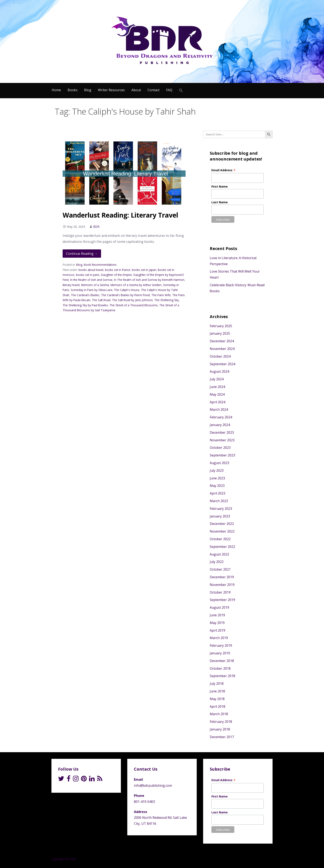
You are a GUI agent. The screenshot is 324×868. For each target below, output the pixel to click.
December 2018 (222, 661)
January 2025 (220, 333)
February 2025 (221, 326)
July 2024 (217, 379)
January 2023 (220, 516)
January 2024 (220, 425)
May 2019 (217, 623)
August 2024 (219, 371)
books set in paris (88, 275)
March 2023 (219, 501)
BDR (96, 227)
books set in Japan (144, 270)
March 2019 (219, 638)
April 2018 (217, 706)
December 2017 (222, 737)
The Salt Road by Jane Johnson (132, 300)
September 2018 (222, 676)
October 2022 (220, 539)
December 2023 (222, 432)
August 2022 (219, 554)
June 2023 (217, 478)
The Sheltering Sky (167, 300)
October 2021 (220, 569)
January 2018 (220, 729)
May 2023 (217, 486)
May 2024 (217, 394)
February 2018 (221, 722)
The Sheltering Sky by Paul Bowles (85, 305)
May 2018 (217, 699)
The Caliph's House (127, 290)
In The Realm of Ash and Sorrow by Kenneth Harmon (149, 280)
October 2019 (220, 592)
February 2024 (221, 417)
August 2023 (219, 463)
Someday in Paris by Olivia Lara (91, 290)
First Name (220, 186)
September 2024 (222, 364)
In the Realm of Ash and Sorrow (91, 280)
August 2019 (219, 607)
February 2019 (221, 645)
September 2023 (222, 455)
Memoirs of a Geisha (95, 285)
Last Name (220, 202)
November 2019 (222, 585)
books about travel (91, 270)
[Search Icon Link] (181, 90)
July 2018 (217, 684)
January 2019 (220, 653)
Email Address (224, 170)
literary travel (71, 285)
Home (56, 90)
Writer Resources (111, 90)
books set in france (118, 270)
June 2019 (217, 615)
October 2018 (220, 668)
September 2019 (222, 600)
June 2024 (217, 387)
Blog (88, 90)
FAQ (169, 90)
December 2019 (222, 577)
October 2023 (220, 448)
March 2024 (219, 409)
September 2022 (222, 547)
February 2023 (221, 509)
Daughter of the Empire (116, 275)
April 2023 (217, 493)
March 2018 (219, 714)
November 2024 (222, 349)
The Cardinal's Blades (85, 295)
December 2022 (222, 524)
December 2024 (222, 341)
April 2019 (217, 630)
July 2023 (217, 471)
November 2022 (222, 531)
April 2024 (217, 402)
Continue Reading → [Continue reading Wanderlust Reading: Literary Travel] (82, 254)
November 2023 (222, 440)
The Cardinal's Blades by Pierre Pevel (125, 295)
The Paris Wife (161, 295)
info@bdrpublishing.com (153, 785)
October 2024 (220, 356)
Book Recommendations (100, 265)
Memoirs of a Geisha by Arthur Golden (136, 285)
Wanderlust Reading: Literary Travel (120, 215)
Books (73, 90)
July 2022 (217, 562)
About (136, 90)
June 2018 (217, 691)
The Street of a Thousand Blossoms (134, 305)
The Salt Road (101, 300)
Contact (154, 90)
